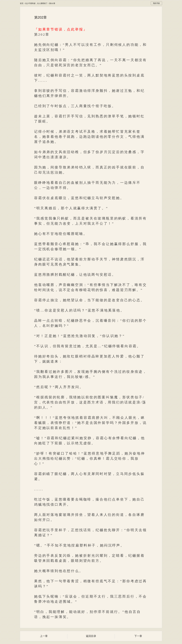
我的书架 (156, 3)
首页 (22, 3)
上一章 (44, 636)
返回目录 (91, 636)
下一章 (138, 636)
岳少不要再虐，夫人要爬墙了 (36, 3)
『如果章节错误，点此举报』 (61, 29)
